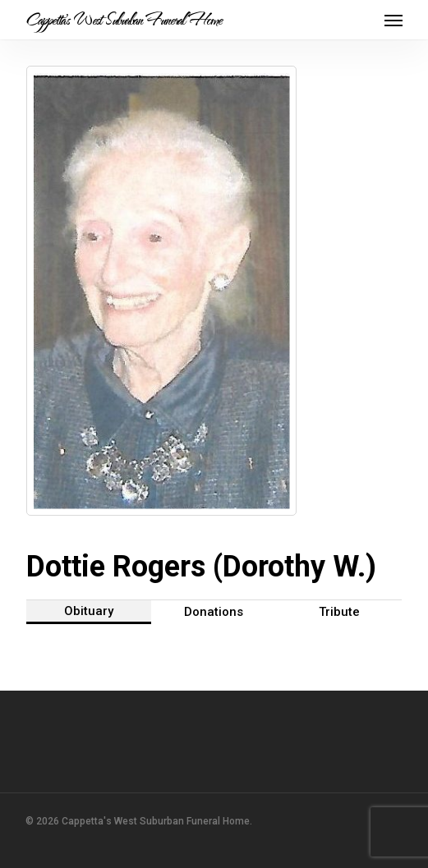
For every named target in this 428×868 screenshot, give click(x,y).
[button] (393, 20)
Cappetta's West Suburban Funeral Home (124, 20)
